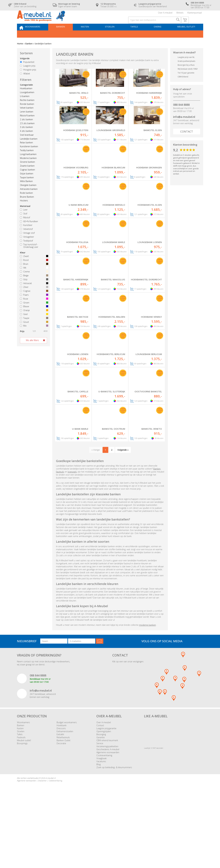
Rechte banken (27, 110)
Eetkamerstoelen (65, 801)
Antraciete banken (29, 199)
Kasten (90, 35)
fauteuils (60, 541)
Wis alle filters (32, 350)
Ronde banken (27, 114)
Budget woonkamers (67, 792)
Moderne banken (28, 168)
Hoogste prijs (28, 79)
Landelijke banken (29, 148)
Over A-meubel (165, 14)
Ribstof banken (27, 125)
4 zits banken (26, 141)
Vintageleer (27, 246)
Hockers (24, 210)
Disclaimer (42, 850)
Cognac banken (27, 179)
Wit (33, 277)
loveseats (72, 541)
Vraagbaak (102, 828)
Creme (33, 281)
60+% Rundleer (29, 231)
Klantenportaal (195, 14)
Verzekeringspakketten (107, 816)
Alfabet (25, 83)
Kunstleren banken (29, 156)
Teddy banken (27, 160)
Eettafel (60, 804)
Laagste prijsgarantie (106, 798)
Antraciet (33, 293)
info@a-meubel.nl (184, 126)
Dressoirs (61, 798)
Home (20, 53)
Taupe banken (27, 187)
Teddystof (26, 250)
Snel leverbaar (27, 144)
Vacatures (101, 831)
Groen (33, 312)
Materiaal (25, 216)
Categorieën (26, 94)
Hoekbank (62, 795)
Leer (24, 219)
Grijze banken (27, 183)
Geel (33, 324)
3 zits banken (26, 137)
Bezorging (101, 804)
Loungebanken (27, 102)
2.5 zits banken (27, 133)
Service (100, 813)
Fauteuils (21, 807)
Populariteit (27, 72)
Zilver (33, 297)
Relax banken (26, 152)
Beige (33, 285)
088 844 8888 (181, 114)
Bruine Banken (27, 206)
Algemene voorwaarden (108, 822)
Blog (99, 834)
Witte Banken (26, 191)
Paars (33, 304)
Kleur (23, 262)
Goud (33, 332)
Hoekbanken (26, 98)
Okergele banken (28, 195)
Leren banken (27, 121)
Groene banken (27, 171)
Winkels (180, 14)
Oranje (33, 320)
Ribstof (25, 227)
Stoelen (113, 35)
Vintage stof (27, 242)
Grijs (33, 289)
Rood (33, 270)
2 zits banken (26, 129)
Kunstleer (26, 235)
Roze (33, 308)
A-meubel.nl (51, 848)
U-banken (25, 106)
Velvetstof (26, 239)
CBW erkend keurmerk (107, 810)
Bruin (33, 274)
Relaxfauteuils (63, 807)
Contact (187, 141)
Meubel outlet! (185, 35)
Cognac (33, 301)
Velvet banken (27, 117)
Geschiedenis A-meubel (108, 819)
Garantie (101, 807)
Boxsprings (22, 813)
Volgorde (25, 68)
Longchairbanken (28, 164)
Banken (67, 35)
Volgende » (123, 519)
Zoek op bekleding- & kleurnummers (114, 837)
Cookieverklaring (104, 825)
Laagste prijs (28, 75)
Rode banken (26, 202)
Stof (24, 223)
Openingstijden (104, 801)
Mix (33, 335)
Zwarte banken (27, 175)
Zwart (33, 266)
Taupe (33, 328)
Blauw (33, 316)
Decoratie (61, 813)
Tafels (136, 35)
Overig (158, 35)
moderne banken (147, 694)
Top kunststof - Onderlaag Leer (29, 255)
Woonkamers (40, 35)
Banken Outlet (64, 810)
